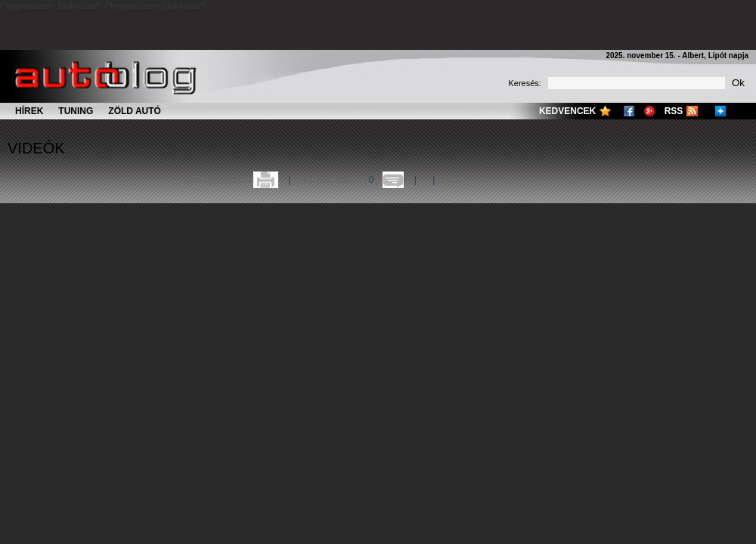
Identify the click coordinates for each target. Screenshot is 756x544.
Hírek (29, 111)
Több (450, 180)
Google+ (649, 111)
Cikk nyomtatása (217, 180)
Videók (36, 148)
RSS (674, 111)
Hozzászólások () (340, 180)
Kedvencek (567, 111)
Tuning (76, 111)
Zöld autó (135, 111)
